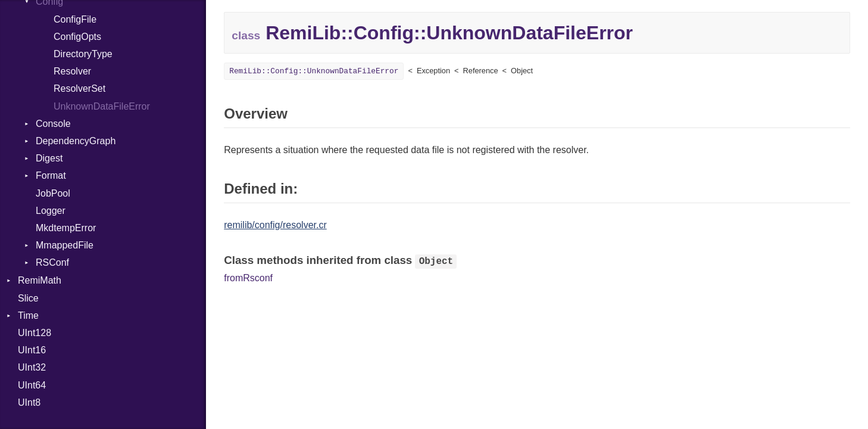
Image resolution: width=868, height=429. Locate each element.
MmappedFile (65, 245)
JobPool (53, 193)
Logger (51, 211)
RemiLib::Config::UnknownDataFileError (314, 71)
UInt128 (35, 333)
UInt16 (32, 350)
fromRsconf (248, 278)
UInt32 (32, 367)
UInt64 (32, 385)
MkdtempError (66, 228)
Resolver (72, 71)
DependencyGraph (76, 141)
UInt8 (29, 402)
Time (28, 315)
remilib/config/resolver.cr (275, 225)
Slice (28, 298)
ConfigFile (75, 19)
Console (53, 124)
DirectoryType (83, 54)
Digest (49, 158)
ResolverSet (79, 88)
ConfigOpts (77, 37)
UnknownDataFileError (102, 106)
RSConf (52, 262)
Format (51, 175)
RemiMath (40, 280)
